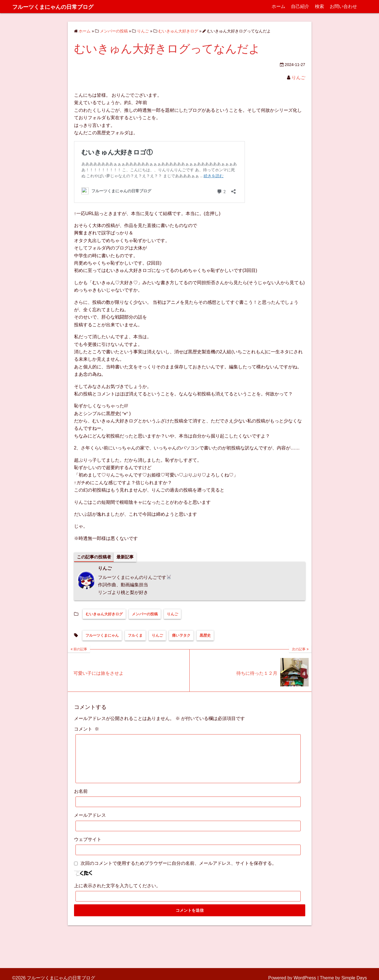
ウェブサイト (88, 848)
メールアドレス (90, 824)
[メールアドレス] (188, 835)
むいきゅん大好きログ (104, 614)
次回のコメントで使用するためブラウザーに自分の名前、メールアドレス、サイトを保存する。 (179, 872)
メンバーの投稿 (145, 614)
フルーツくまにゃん (102, 636)
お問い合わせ (343, 6)
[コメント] (188, 763)
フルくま (135, 636)
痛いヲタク (181, 636)
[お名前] (188, 811)
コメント (87, 729)
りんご (298, 78)
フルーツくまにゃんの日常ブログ (65, 6)
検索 (319, 6)
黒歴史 (205, 636)
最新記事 (128, 557)
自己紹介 (300, 6)
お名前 (81, 800)
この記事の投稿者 (95, 557)
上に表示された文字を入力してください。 (117, 895)
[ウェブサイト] (188, 859)
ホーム (278, 6)
